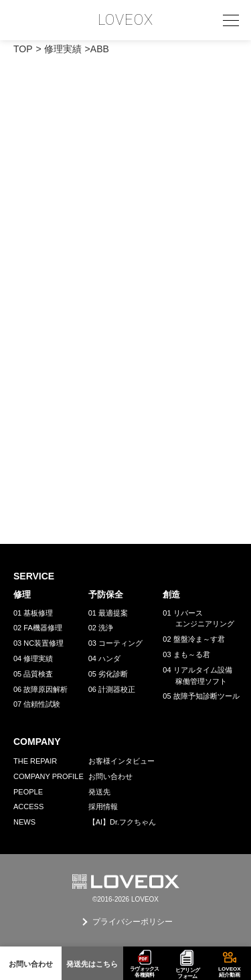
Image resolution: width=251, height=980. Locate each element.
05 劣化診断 (108, 674)
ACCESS (28, 807)
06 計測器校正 (112, 689)
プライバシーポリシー (133, 922)
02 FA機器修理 (38, 628)
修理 (22, 594)
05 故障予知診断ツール (201, 696)
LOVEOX (126, 20)
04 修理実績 (33, 658)
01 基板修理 (33, 613)
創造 (171, 594)
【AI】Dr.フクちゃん (122, 822)
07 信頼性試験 (37, 704)
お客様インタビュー (121, 761)
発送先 (99, 792)
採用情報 (103, 807)
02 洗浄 (101, 628)
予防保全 (106, 594)
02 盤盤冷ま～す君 (193, 639)
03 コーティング (115, 643)
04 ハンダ (104, 658)
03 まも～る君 (186, 654)
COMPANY (37, 742)
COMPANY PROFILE (49, 776)
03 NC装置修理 (38, 643)
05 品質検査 (33, 674)
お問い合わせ (110, 776)
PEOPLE (28, 792)
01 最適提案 (108, 613)
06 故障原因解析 (40, 689)
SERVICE (34, 576)
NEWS (24, 822)
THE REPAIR (35, 761)
